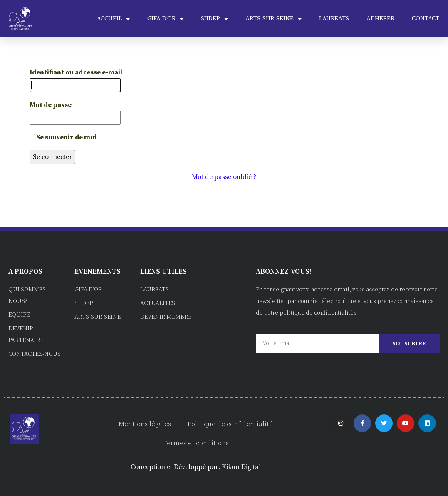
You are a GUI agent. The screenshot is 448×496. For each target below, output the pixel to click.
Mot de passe (51, 105)
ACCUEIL (113, 19)
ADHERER (380, 19)
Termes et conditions (196, 443)
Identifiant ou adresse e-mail (76, 72)
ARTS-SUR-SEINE (274, 19)
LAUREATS (334, 19)
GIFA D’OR (165, 19)
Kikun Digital (241, 467)
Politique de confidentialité (230, 424)
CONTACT (426, 19)
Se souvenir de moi (63, 137)
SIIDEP (214, 19)
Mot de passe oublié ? (224, 177)
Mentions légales (145, 424)
